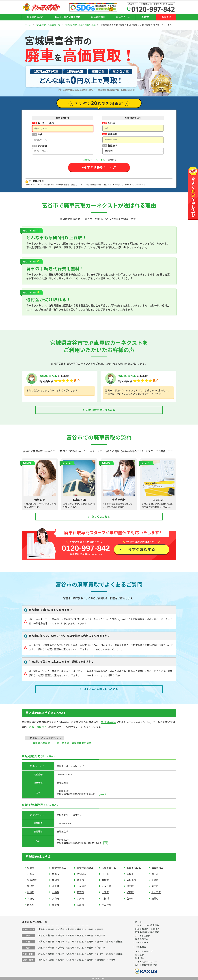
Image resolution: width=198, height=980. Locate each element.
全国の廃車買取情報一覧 (48, 25)
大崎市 (155, 880)
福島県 (100, 929)
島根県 (51, 954)
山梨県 (80, 942)
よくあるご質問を (101, 689)
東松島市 (131, 880)
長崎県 (61, 960)
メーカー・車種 (46, 123)
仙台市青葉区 (59, 868)
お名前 (111, 123)
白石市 (105, 874)
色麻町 (130, 899)
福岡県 (41, 960)
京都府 (61, 948)
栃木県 (51, 936)
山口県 (80, 954)
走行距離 (42, 146)
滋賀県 (71, 948)
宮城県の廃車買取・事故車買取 (80, 25)
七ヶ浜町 (156, 892)
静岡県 (110, 942)
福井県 (71, 942)
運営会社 (146, 17)
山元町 (105, 892)
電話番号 (113, 134)
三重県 (90, 948)
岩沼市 (56, 880)
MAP (102, 794)
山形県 (90, 929)
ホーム (28, 25)
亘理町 (80, 892)
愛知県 (119, 942)
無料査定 (166, 17)
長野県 (90, 942)
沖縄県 (112, 960)
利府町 (31, 899)
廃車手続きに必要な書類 (67, 17)
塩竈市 (56, 874)
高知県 (119, 954)
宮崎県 (90, 960)
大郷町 (80, 899)
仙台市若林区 (109, 868)
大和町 (56, 899)
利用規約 (85, 160)
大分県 (80, 960)
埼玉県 (71, 936)
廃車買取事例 (98, 17)
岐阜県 (100, 942)
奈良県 (80, 948)
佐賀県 (51, 960)
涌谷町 (31, 905)
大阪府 (41, 948)
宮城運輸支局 (108, 722)
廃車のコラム (123, 17)
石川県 (61, 942)
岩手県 (61, 929)
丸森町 (56, 892)
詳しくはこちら (101, 517)
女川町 (80, 905)
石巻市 (31, 874)
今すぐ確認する (141, 549)
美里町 (56, 905)
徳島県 (90, 954)
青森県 (51, 929)
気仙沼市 (82, 874)
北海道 (41, 929)
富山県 (51, 942)
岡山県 (61, 954)
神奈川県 (101, 936)
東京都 (90, 936)
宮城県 (44, 376)
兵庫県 (51, 948)
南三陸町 (107, 905)
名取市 (130, 874)
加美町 (155, 899)
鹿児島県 (101, 960)
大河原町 (107, 886)
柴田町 (155, 886)
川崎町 (31, 892)
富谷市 (53, 376)
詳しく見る (48, 756)
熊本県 (71, 960)
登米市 (80, 880)
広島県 (71, 954)
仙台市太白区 (134, 868)
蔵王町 (56, 886)
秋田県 (80, 929)
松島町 (130, 892)
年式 (40, 135)
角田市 (155, 874)
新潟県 (41, 942)
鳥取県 (41, 954)
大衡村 (105, 899)
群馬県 (61, 936)
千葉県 (80, 936)
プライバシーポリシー (99, 160)
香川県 (100, 954)
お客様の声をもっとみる (101, 410)
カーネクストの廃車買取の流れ (74, 743)
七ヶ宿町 (82, 886)
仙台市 (31, 868)
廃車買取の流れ (35, 17)
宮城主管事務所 (38, 727)
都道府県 (113, 146)
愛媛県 (110, 954)
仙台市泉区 (157, 868)
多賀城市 (32, 880)
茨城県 (41, 936)
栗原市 (105, 880)
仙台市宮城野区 (85, 868)
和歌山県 (101, 948)
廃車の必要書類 (41, 743)
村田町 (130, 886)
